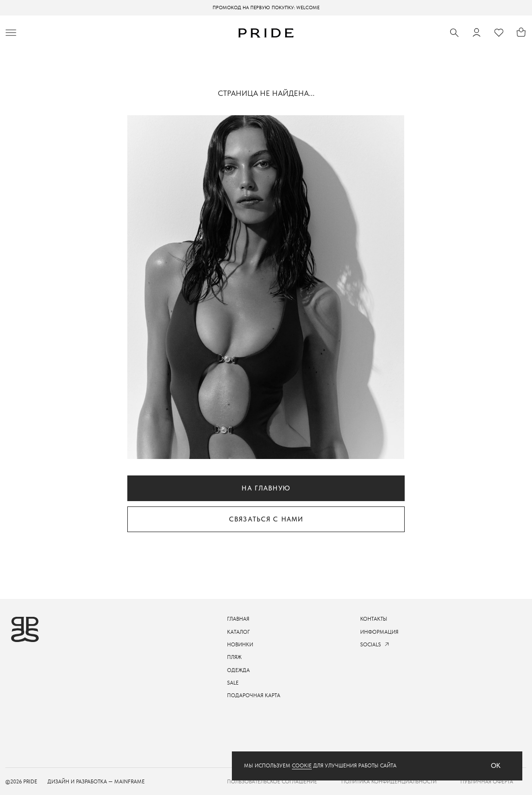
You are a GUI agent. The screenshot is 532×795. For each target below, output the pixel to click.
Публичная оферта (487, 781)
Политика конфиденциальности (389, 781)
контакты (374, 619)
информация (379, 632)
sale (233, 683)
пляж (234, 657)
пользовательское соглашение (272, 781)
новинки (240, 644)
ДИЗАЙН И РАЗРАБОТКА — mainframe (96, 781)
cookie (302, 766)
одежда (238, 670)
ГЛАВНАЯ (238, 619)
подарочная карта (254, 695)
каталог (238, 632)
